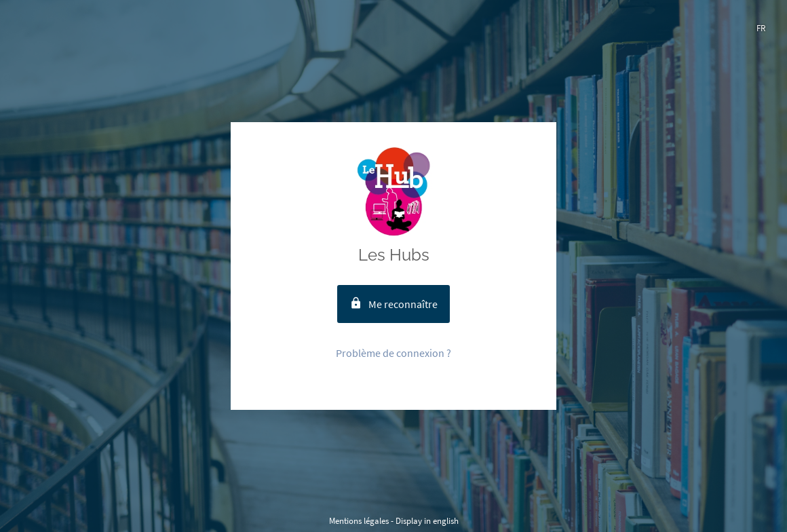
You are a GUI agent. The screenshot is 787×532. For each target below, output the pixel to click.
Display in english (427, 521)
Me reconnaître (393, 304)
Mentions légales (359, 521)
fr (761, 28)
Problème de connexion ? (394, 353)
